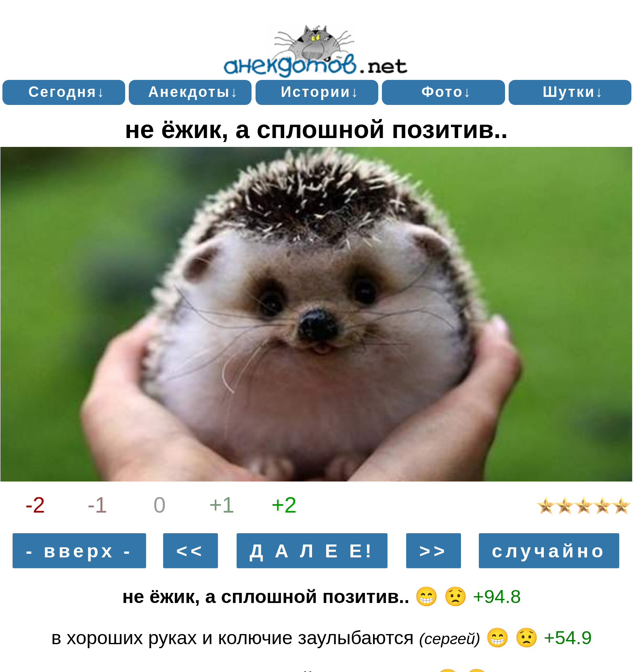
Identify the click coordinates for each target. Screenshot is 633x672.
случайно (549, 551)
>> (434, 551)
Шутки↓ (573, 92)
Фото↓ (447, 92)
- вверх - (80, 551)
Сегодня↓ (67, 92)
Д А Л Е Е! (312, 551)
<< (191, 551)
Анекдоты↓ (194, 92)
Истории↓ (320, 92)
